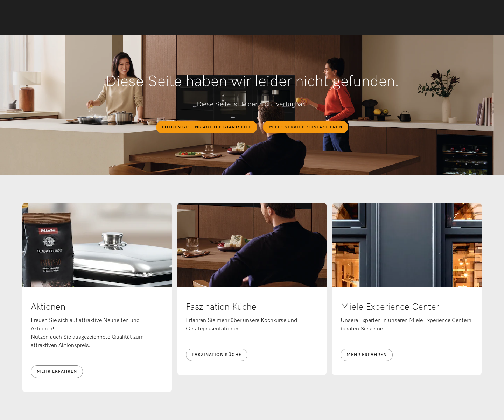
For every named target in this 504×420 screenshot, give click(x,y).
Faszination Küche (217, 355)
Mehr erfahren (57, 372)
